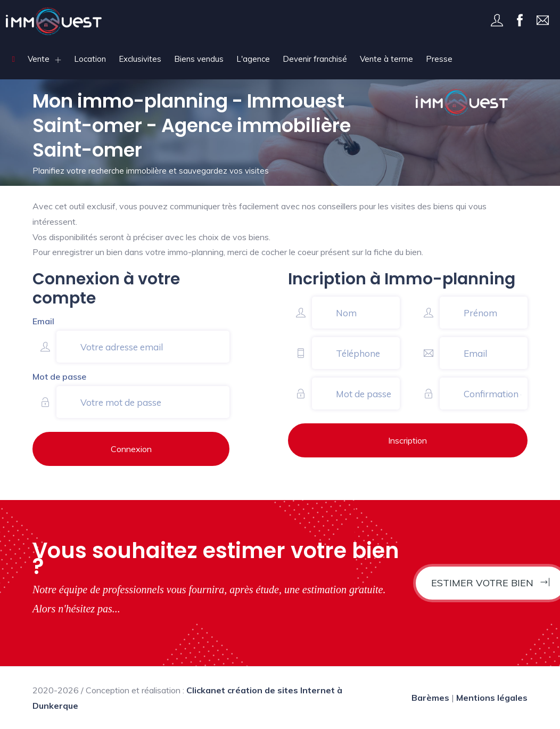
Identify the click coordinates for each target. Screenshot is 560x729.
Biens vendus (199, 59)
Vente (39, 59)
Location (90, 59)
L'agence (253, 59)
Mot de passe (59, 376)
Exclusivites (140, 59)
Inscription (407, 440)
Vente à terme (386, 59)
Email (43, 321)
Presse (439, 59)
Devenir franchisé (315, 59)
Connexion (131, 449)
